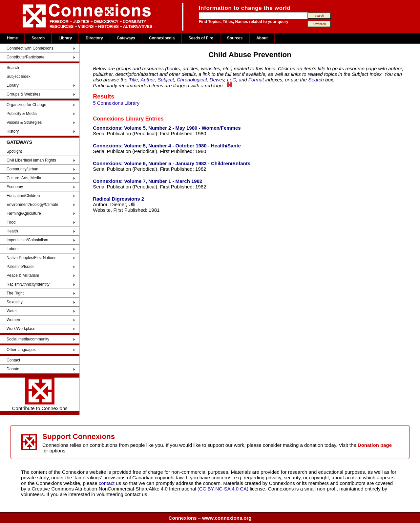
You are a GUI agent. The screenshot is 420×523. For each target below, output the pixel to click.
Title (133, 80)
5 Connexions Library (116, 103)
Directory (94, 38)
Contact (13, 360)
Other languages (21, 350)
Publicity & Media (22, 114)
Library (65, 38)
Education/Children (23, 196)
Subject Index (19, 76)
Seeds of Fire (201, 38)
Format (256, 80)
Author (147, 80)
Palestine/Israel (20, 267)
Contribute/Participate (25, 57)
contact (107, 483)
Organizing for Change (26, 105)
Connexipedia (162, 38)
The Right (15, 293)
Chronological (192, 80)
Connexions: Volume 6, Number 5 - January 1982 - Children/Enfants (172, 163)
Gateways (126, 38)
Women (13, 320)
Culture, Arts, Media (24, 178)
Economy (15, 187)
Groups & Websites (23, 94)
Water (12, 311)
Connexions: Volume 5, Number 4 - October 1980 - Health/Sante (167, 146)
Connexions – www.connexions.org (210, 518)
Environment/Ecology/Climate (32, 205)
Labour (13, 249)
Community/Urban (22, 169)
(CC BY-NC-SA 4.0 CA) (223, 489)
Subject (166, 80)
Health (12, 231)
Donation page (375, 445)
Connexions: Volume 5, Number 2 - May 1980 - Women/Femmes (167, 128)
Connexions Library (118, 119)
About (262, 38)
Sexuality (15, 302)
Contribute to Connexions (40, 394)
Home (12, 38)
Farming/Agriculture (24, 213)
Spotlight (14, 151)
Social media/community (28, 339)
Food (11, 222)
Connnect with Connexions (30, 48)
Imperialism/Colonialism (27, 240)
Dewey (217, 80)
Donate (13, 369)
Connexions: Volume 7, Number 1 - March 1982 (147, 181)
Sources (235, 38)
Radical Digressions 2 (118, 199)
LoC (232, 80)
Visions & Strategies (24, 122)
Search (38, 38)
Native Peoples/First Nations (31, 258)
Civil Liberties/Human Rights (31, 160)
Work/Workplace (21, 329)
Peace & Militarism (23, 275)
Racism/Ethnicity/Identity (28, 284)
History (13, 131)
